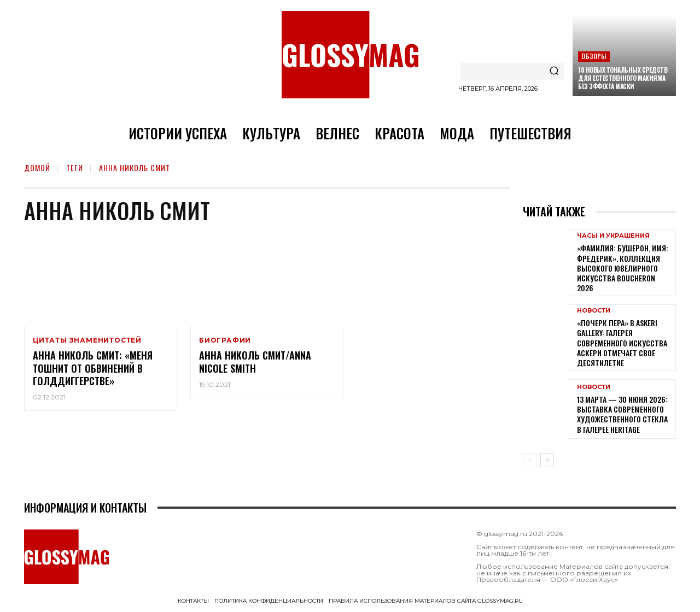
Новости (594, 311)
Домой (37, 167)
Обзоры (594, 56)
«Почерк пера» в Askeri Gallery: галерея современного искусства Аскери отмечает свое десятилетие (622, 343)
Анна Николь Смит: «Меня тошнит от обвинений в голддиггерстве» (93, 368)
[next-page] (547, 460)
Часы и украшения (613, 236)
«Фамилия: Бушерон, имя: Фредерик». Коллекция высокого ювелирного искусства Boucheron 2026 (623, 268)
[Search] (554, 72)
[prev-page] (530, 460)
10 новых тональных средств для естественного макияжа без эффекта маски (623, 78)
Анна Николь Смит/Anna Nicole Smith (255, 361)
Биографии (225, 340)
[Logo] (350, 55)
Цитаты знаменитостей (87, 340)
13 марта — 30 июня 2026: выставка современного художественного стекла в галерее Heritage (622, 414)
